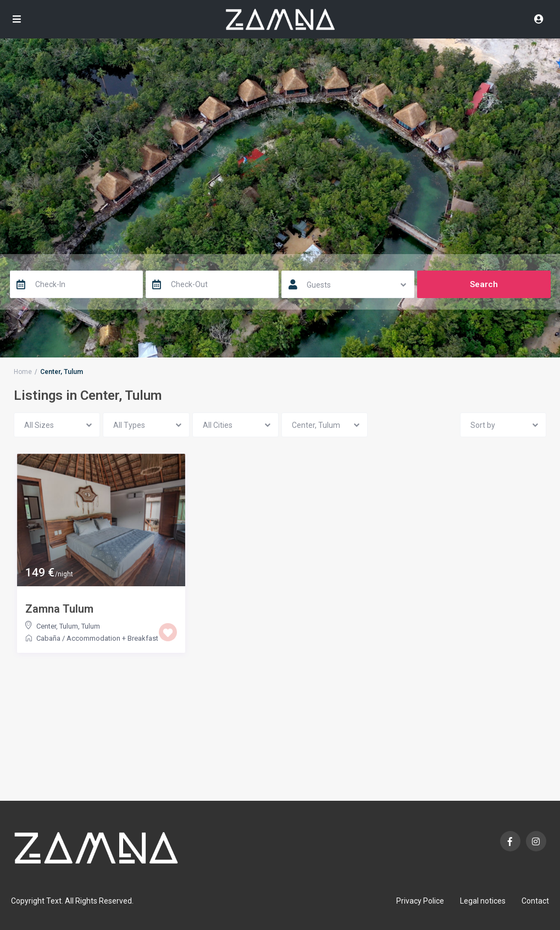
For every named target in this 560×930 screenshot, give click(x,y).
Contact (535, 901)
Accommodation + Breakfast (112, 638)
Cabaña (48, 638)
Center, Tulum (57, 626)
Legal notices (483, 901)
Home (23, 372)
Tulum (91, 626)
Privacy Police (420, 901)
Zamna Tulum (59, 609)
